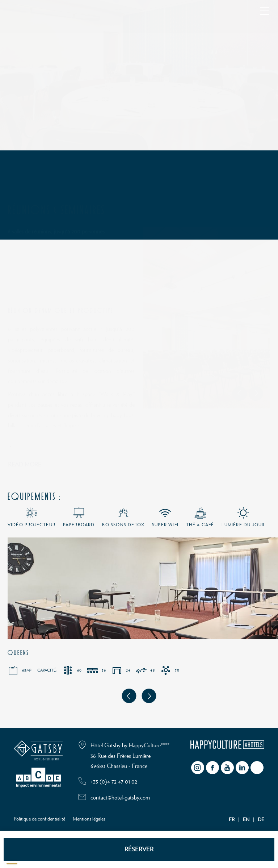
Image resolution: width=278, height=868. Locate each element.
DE (261, 820)
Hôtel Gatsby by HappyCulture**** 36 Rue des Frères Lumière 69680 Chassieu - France (130, 756)
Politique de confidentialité (39, 819)
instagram (198, 768)
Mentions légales (89, 819)
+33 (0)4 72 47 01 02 (114, 782)
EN (246, 820)
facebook (212, 768)
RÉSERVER (139, 849)
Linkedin (242, 768)
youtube (227, 768)
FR (232, 820)
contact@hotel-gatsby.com (120, 798)
